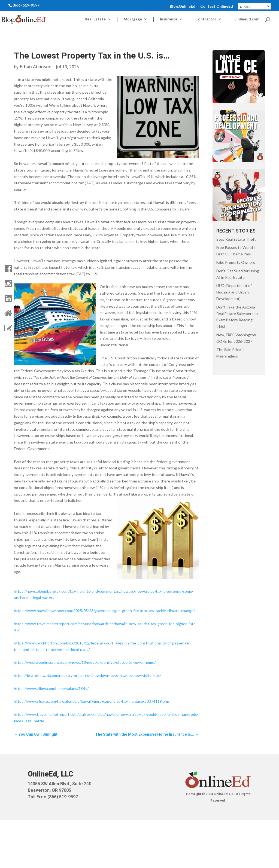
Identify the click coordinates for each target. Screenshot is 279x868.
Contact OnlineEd (217, 6)
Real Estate (95, 19)
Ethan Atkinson (36, 67)
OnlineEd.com (247, 19)
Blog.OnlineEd (183, 6)
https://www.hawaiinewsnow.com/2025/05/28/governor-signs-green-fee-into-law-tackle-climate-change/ (104, 611)
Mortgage (133, 19)
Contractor (206, 19)
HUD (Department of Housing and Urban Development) (234, 292)
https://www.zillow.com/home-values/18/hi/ (51, 688)
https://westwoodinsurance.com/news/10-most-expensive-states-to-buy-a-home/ (85, 662)
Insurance (169, 19)
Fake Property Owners (236, 262)
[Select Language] (254, 6)
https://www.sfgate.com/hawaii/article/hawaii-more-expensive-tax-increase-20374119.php (92, 701)
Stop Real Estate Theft (236, 239)
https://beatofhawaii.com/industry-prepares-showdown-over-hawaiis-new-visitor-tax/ (87, 675)
